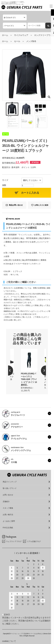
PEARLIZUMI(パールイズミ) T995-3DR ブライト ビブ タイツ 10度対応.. (29, 379)
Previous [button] (13, 371)
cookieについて (9, 641)
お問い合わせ (8, 495)
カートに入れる (30, 193)
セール (17, 41)
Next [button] (41, 371)
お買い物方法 (8, 515)
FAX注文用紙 (8, 528)
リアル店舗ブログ (34, 541)
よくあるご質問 (9, 521)
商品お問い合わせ (16, 205)
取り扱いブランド (10, 488)
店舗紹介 (6, 502)
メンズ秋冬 (31, 41)
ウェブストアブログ (14, 541)
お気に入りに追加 (41, 205)
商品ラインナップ (10, 482)
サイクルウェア (21, 35)
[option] (29, 370)
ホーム (5, 35)
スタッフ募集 (8, 508)
